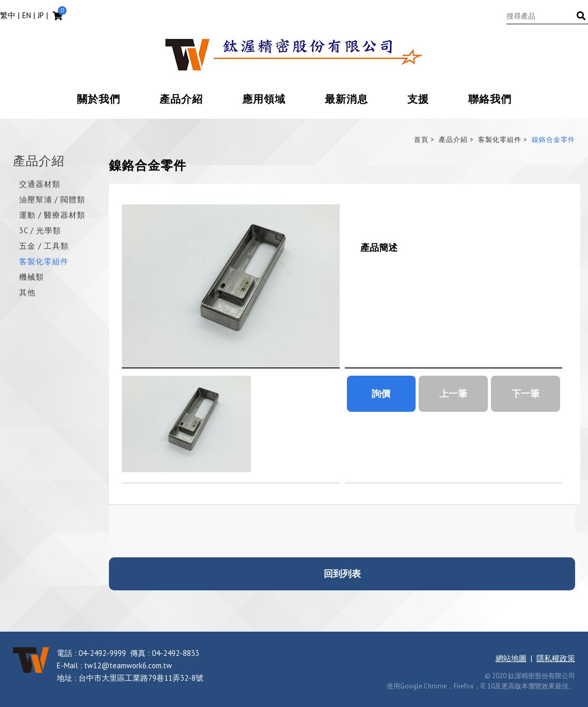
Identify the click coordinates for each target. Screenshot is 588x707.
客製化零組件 (44, 262)
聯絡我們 (490, 100)
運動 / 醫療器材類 (52, 215)
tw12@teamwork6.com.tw (128, 665)
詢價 (381, 393)
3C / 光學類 (40, 231)
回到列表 (342, 574)
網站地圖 (511, 658)
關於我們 (99, 100)
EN (27, 15)
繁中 (8, 15)
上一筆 (453, 393)
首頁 (421, 140)
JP (41, 15)
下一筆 (526, 393)
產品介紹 (181, 100)
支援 (418, 100)
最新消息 (346, 100)
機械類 (31, 277)
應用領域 (264, 100)
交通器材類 (40, 184)
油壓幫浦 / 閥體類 (52, 200)
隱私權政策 (556, 658)
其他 (27, 293)
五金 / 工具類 (44, 246)
